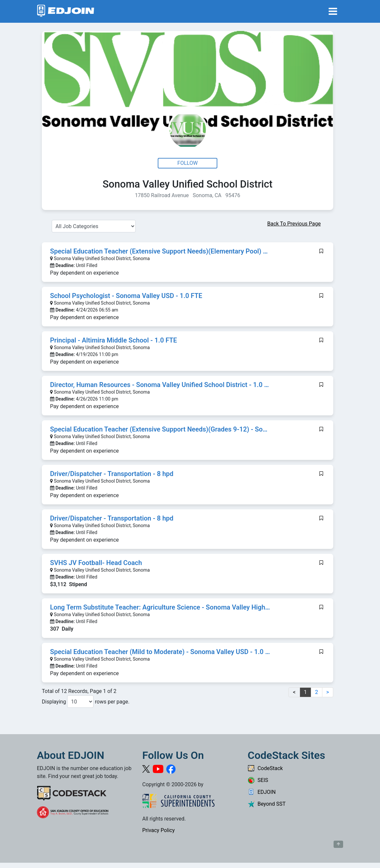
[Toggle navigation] (333, 11)
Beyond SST (267, 804)
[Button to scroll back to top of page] (338, 844)
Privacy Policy (159, 830)
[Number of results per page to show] (80, 702)
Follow (188, 163)
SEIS (258, 780)
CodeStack (265, 768)
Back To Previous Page (294, 224)
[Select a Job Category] (94, 226)
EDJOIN (262, 792)
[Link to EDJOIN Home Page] (66, 11)
